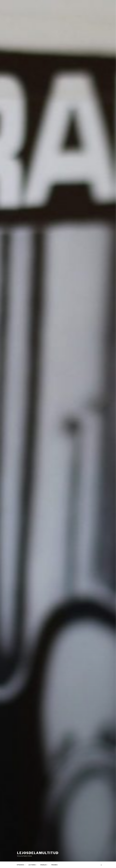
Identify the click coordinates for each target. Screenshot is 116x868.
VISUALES (44, 865)
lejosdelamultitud (38, 853)
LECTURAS (33, 865)
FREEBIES (54, 865)
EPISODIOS (21, 865)
